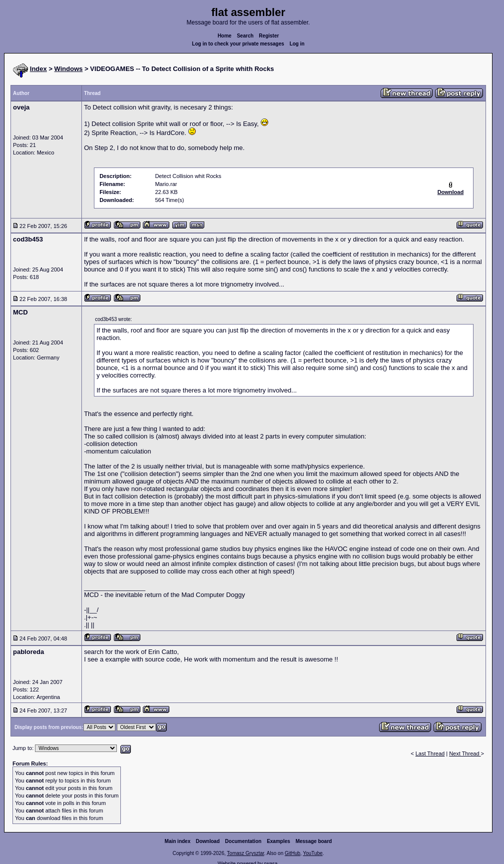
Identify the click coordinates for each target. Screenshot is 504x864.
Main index (178, 841)
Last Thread (430, 753)
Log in (297, 44)
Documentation (244, 841)
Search (245, 36)
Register (269, 36)
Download (208, 841)
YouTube (312, 853)
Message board (314, 841)
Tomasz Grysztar (245, 853)
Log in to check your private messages (238, 44)
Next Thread (465, 753)
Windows (69, 69)
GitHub (292, 853)
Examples (278, 841)
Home (225, 36)
